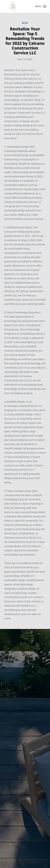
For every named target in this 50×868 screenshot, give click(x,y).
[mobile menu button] (45, 6)
